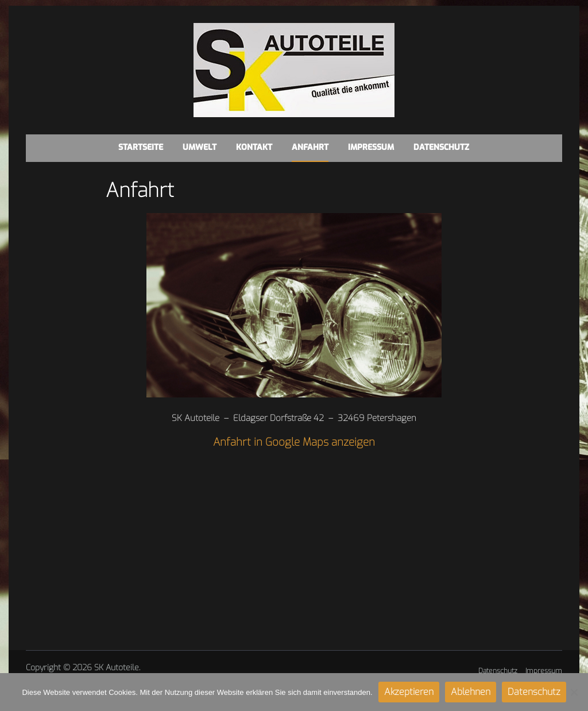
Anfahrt (310, 147)
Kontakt (254, 147)
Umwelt (200, 147)
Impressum (371, 147)
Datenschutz (441, 147)
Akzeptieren (409, 692)
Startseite (141, 147)
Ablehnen (471, 692)
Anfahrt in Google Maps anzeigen (294, 442)
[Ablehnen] (574, 692)
